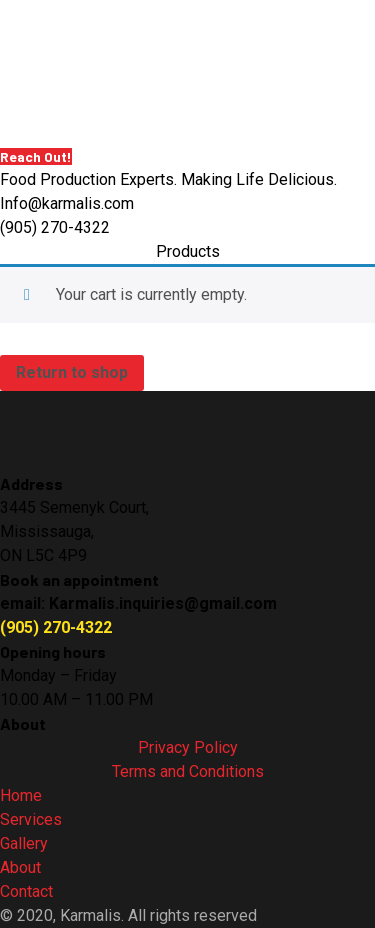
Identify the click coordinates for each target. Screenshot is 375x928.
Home (21, 795)
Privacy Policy (188, 747)
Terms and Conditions (188, 771)
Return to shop (72, 372)
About (20, 867)
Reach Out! (36, 156)
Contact (26, 891)
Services (31, 819)
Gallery (24, 843)
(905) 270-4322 (56, 627)
